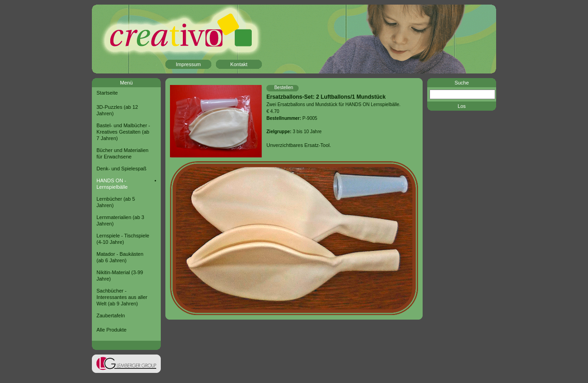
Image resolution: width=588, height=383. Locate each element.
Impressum (188, 64)
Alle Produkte (111, 330)
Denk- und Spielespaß (122, 169)
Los (462, 106)
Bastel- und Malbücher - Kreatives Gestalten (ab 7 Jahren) (123, 132)
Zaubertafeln (111, 315)
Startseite (107, 93)
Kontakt (239, 64)
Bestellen (284, 87)
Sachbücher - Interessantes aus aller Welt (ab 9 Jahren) (122, 297)
